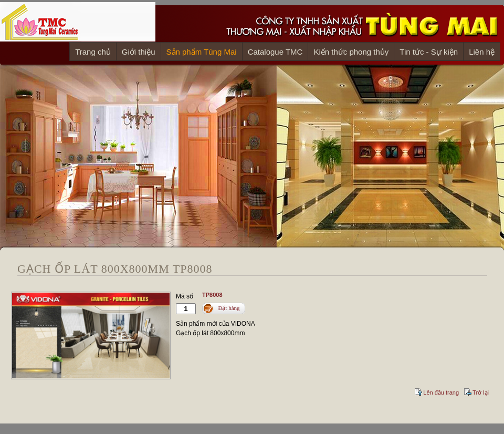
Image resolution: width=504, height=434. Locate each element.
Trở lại (481, 392)
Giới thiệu (139, 52)
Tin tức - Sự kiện (429, 52)
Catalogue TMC (275, 52)
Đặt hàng (229, 308)
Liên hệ (482, 52)
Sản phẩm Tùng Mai (202, 52)
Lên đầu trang (441, 392)
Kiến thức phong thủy (351, 52)
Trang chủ (93, 52)
